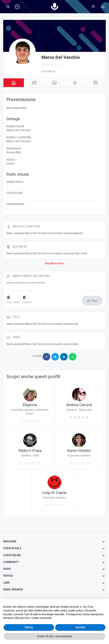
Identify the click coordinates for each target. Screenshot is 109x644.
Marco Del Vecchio (61, 57)
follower (13, 300)
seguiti (25, 300)
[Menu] (93, 7)
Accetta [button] (80, 627)
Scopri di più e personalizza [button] (54, 636)
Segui (94, 301)
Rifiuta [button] (29, 627)
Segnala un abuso (55, 263)
